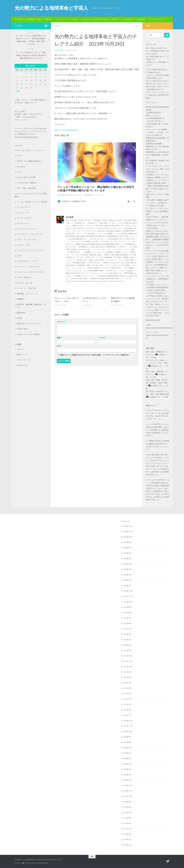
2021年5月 (127, 694)
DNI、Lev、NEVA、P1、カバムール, (31, 150)
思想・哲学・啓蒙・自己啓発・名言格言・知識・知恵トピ (157, 383)
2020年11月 (128, 726)
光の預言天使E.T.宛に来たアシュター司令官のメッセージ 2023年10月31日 (157, 458)
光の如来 (60, 50)
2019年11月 (128, 791)
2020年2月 (127, 775)
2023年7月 (127, 553)
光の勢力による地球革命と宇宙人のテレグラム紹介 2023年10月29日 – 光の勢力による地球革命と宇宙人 (158, 494)
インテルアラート (24, 207)
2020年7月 (127, 748)
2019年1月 (127, 845)
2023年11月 (128, 532)
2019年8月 (127, 807)
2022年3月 (127, 640)
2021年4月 (127, 699)
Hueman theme (43, 863)
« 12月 (17, 91)
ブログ (57, 26)
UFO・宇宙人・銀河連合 (26, 188)
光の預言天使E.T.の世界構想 (134, 19)
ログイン (20, 349)
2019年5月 (127, 823)
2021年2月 (127, 710)
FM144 (19, 156)
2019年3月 (127, 834)
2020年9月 (127, 737)
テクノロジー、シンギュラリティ (30, 234)
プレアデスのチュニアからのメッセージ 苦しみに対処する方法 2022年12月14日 (158, 413)
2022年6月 (127, 623)
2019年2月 (127, 840)
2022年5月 (127, 629)
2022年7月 (127, 618)
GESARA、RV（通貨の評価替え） (30, 161)
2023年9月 (127, 542)
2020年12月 (128, 721)
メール (102, 338)
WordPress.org (22, 365)
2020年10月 (128, 731)
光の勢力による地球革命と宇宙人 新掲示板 (33, 19)
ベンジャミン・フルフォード (28, 267)
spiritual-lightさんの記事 (26, 177)
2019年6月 (127, 818)
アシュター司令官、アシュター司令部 (32, 202)
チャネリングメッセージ (26, 229)
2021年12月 (128, 656)
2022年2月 (127, 645)
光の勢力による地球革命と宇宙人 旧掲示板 (100, 19)
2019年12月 (128, 786)
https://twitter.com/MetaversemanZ (159, 328)
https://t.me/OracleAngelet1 (67, 130)
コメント (61, 322)
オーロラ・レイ (23, 213)
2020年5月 (127, 759)
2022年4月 (127, 634)
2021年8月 (127, 677)
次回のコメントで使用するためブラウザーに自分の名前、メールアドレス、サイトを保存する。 (95, 355)
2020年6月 (127, 753)
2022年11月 (128, 596)
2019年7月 (127, 813)
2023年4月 (127, 569)
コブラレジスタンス (25, 218)
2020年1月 (127, 780)
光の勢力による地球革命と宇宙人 (51, 8)
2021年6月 (127, 688)
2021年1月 (127, 715)
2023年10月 (128, 537)
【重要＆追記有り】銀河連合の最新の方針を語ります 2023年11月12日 (158, 444)
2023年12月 (128, 526)
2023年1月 (127, 586)
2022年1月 (127, 650)
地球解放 (20, 299)
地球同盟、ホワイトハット (27, 294)
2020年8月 (127, 742)
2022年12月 (128, 591)
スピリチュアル (23, 223)
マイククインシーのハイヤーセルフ (31, 272)
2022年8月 (127, 613)
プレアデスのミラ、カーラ (27, 261)
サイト (59, 346)
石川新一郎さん (23, 329)
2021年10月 (128, 667)
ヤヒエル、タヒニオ (25, 283)
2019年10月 (128, 796)
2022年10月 (128, 602)
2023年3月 (127, 575)
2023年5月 (127, 564)
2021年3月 (127, 704)
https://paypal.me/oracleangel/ (26, 137)
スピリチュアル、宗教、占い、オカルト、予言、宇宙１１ (157, 363)
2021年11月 (128, 661)
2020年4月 (127, 764)
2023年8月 (127, 548)
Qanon (19, 172)
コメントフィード (24, 360)
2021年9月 (127, 672)
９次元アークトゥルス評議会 (28, 334)
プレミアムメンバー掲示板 (67, 19)
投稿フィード (22, 355)
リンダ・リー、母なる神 (26, 288)
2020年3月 (127, 769)
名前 (59, 338)
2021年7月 (127, 683)
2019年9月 (127, 802)
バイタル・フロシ (24, 245)
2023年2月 (127, 580)
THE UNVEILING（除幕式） (27, 183)
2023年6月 (127, 559)
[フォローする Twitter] (46, 26)
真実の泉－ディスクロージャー (29, 324)
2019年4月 (127, 829)
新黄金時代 (21, 313)
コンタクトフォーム (157, 19)
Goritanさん (21, 167)
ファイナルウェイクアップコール (30, 250)
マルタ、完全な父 (24, 277)
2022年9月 (127, 607)
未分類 (19, 318)
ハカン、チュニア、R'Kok (27, 240)
